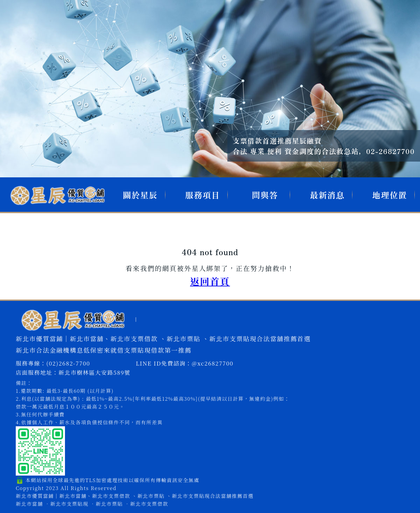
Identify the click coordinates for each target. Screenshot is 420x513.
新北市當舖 (29, 504)
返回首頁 (210, 281)
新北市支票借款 (149, 504)
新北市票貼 (109, 504)
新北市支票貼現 (69, 504)
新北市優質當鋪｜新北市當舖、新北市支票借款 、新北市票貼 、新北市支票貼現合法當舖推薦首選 (135, 496)
